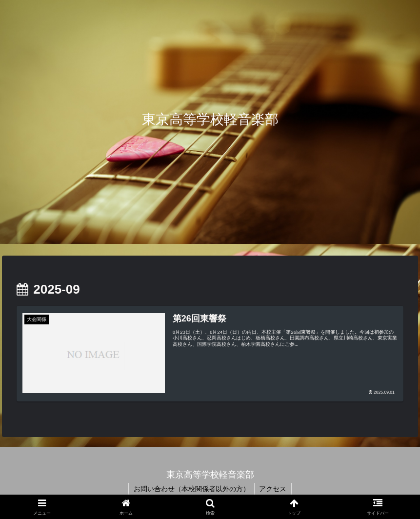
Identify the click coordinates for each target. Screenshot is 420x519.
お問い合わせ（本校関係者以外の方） (191, 489)
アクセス (273, 489)
